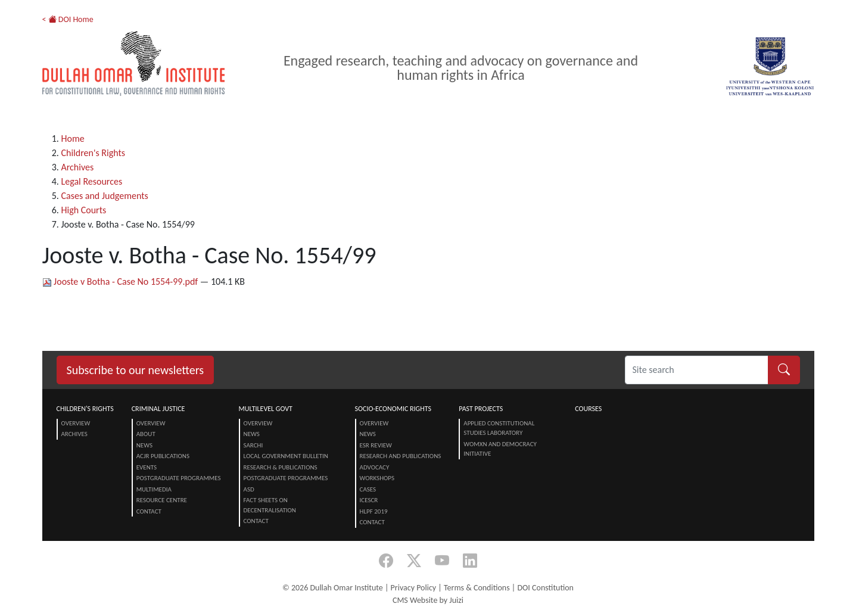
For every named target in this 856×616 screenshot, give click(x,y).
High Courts (84, 210)
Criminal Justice (158, 409)
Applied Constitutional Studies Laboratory (499, 428)
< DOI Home (68, 19)
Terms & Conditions (477, 588)
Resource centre (162, 500)
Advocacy (375, 467)
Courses (588, 409)
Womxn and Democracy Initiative (500, 449)
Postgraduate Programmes (179, 478)
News (144, 445)
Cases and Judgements (105, 196)
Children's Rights (94, 153)
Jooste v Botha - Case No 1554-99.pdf (121, 281)
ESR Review (376, 445)
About (146, 434)
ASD (249, 489)
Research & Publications (281, 467)
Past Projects (481, 409)
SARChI (253, 445)
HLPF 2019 (374, 511)
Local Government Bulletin (286, 456)
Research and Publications (401, 456)
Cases (368, 489)
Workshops (377, 478)
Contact (149, 511)
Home (73, 139)
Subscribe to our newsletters (136, 370)
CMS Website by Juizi (428, 600)
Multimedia (154, 489)
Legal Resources (92, 181)
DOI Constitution (545, 588)
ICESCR (369, 500)
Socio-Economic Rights (393, 409)
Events (147, 467)
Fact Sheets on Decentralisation (270, 505)
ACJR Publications (163, 456)
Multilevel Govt (266, 409)
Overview (76, 423)
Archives (78, 167)
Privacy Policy (414, 588)
